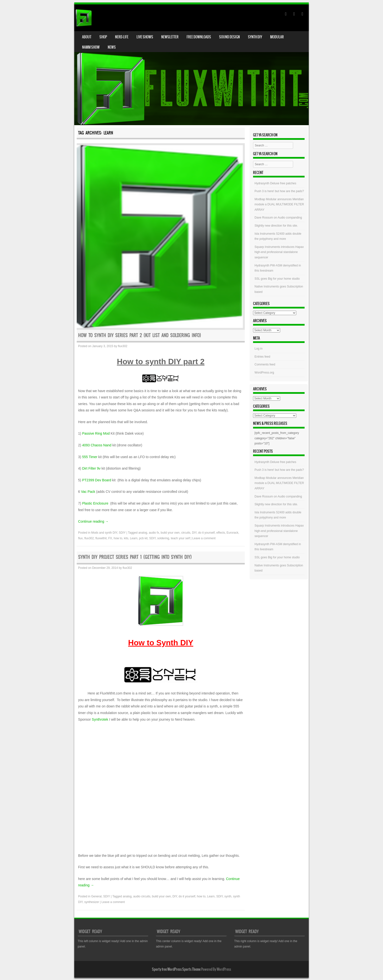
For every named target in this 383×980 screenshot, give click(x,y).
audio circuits (142, 896)
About (87, 37)
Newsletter (170, 37)
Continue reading (93, 521)
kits (126, 538)
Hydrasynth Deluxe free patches (275, 183)
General (96, 896)
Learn (134, 538)
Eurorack (233, 533)
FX (110, 538)
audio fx (154, 533)
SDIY (122, 533)
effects (221, 533)
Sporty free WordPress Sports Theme (176, 969)
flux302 (123, 346)
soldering (163, 538)
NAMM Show (91, 47)
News (112, 47)
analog (143, 533)
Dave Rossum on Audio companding (278, 218)
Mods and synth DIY (104, 533)
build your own (170, 533)
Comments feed (265, 364)
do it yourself (206, 533)
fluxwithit (101, 538)
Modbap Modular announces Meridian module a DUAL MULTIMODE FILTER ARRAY (279, 204)
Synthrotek (101, 719)
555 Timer (90, 457)
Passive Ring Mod (96, 433)
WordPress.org (264, 373)
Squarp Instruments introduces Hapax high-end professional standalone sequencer (279, 252)
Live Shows (145, 37)
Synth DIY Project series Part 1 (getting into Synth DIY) (135, 557)
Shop (103, 37)
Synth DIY (255, 37)
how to (118, 538)
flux (80, 538)
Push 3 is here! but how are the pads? (279, 191)
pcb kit (143, 538)
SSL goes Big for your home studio (277, 279)
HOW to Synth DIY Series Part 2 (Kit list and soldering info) (140, 335)
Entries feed (262, 357)
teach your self (180, 538)
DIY (194, 533)
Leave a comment (204, 538)
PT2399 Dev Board (97, 480)
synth (228, 896)
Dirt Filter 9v (91, 468)
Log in (259, 349)
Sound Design (229, 37)
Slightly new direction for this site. (276, 226)
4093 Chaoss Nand (97, 445)
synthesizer (92, 902)
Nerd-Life (122, 37)
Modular (277, 37)
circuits (186, 533)
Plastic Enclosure (96, 503)
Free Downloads (199, 37)
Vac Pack (88, 492)
